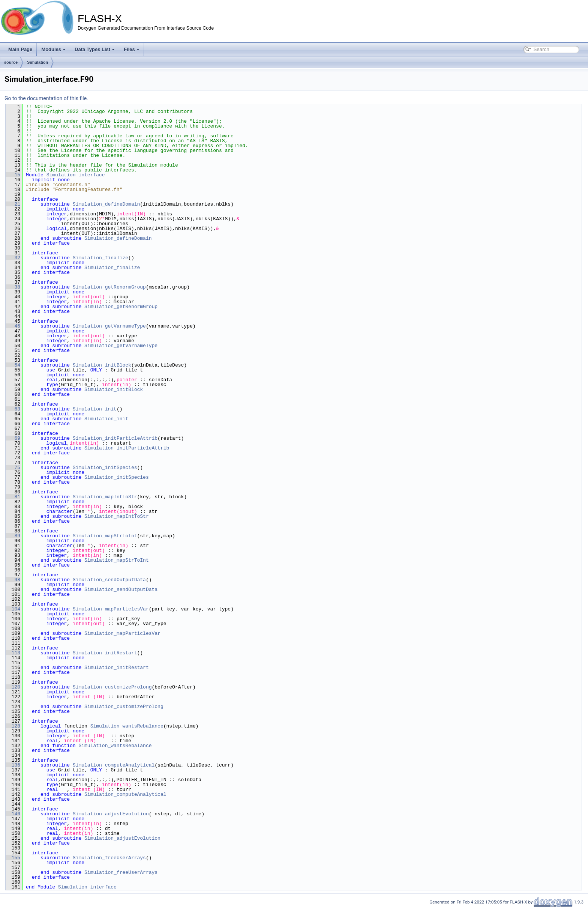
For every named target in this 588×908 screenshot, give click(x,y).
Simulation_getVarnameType (109, 326)
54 (13, 365)
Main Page (20, 49)
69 (13, 438)
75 (13, 468)
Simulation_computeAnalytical (114, 765)
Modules (53, 49)
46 (13, 326)
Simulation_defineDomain (106, 204)
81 (13, 497)
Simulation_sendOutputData (109, 580)
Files (132, 49)
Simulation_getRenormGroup (109, 287)
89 (13, 536)
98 (13, 580)
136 (13, 765)
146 (13, 814)
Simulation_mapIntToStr (105, 497)
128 (13, 726)
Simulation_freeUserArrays (109, 858)
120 (13, 687)
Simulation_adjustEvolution (111, 814)
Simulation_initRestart (105, 653)
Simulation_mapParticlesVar (111, 609)
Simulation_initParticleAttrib (115, 438)
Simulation (37, 62)
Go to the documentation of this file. (46, 98)
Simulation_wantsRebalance (127, 726)
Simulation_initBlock (102, 365)
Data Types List (95, 49)
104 (13, 609)
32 (13, 258)
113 (13, 653)
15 (13, 175)
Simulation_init (95, 409)
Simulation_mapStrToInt (105, 536)
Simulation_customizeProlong (112, 687)
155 (13, 858)
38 (13, 287)
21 (13, 204)
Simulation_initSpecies (105, 468)
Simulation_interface (76, 175)
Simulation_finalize (100, 258)
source (11, 62)
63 (13, 409)
